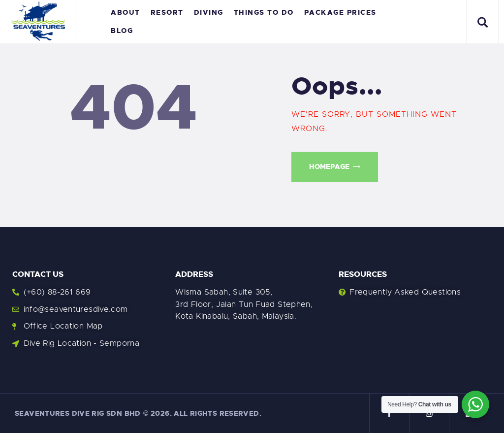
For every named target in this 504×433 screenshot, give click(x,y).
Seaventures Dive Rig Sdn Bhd (78, 413)
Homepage (329, 167)
